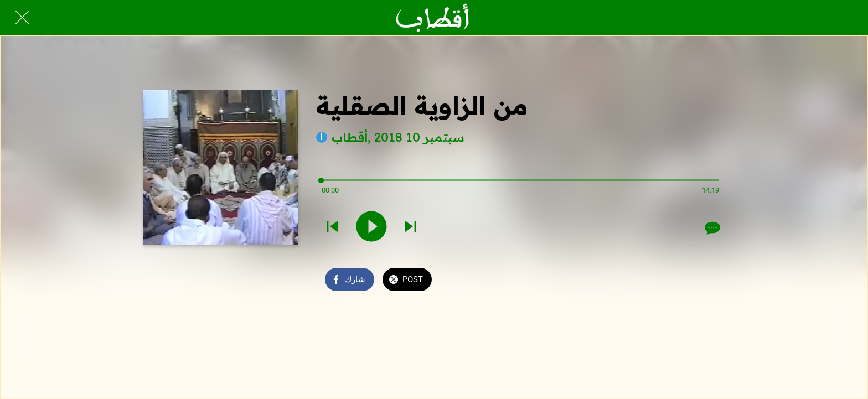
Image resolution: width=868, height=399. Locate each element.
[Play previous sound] (332, 227)
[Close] (22, 18)
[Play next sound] (411, 227)
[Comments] (711, 228)
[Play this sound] (371, 227)
